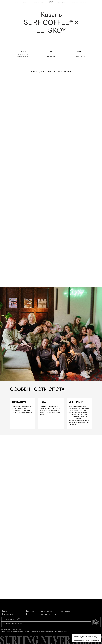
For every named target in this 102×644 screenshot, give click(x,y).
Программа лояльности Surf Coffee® (58, 632)
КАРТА (58, 72)
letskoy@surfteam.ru (81, 55)
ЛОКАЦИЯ (45, 72)
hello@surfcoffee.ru (6, 629)
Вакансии (37, 2)
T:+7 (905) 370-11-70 (79, 57)
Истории (44, 2)
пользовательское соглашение (92, 640)
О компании (83, 2)
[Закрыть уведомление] (100, 635)
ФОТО (33, 72)
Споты (16, 2)
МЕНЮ (68, 72)
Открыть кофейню (61, 2)
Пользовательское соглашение (40, 632)
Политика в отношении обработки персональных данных (16, 632)
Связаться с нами (17, 629)
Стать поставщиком (73, 2)
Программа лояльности (26, 2)
